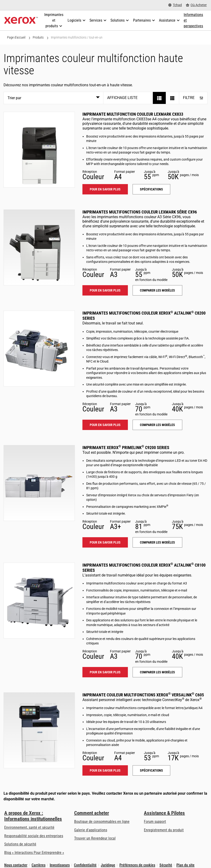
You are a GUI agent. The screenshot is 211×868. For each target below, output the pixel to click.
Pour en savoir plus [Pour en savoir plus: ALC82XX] (105, 425)
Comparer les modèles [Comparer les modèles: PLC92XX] (157, 542)
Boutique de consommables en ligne (102, 822)
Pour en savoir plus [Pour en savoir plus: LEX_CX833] (105, 189)
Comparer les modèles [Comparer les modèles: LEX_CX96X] (157, 290)
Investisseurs (60, 865)
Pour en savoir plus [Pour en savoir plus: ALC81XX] (105, 672)
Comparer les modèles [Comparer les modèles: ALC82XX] (157, 425)
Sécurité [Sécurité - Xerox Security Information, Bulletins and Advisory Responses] (166, 865)
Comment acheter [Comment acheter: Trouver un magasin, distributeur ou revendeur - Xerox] (92, 813)
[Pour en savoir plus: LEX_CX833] (39, 150)
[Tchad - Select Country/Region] (175, 5)
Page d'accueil (16, 37)
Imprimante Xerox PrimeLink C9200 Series (126, 448)
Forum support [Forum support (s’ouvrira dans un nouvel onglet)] (155, 822)
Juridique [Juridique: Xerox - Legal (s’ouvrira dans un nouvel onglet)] (108, 865)
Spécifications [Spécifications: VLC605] (151, 770)
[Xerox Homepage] (21, 20)
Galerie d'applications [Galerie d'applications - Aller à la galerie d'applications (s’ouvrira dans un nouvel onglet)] (91, 830)
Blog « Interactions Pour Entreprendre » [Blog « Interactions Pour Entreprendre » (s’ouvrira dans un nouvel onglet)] (34, 853)
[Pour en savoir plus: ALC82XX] (39, 349)
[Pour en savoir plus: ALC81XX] (39, 601)
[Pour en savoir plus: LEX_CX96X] (39, 247)
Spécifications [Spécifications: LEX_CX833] (151, 189)
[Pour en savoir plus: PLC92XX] (39, 483)
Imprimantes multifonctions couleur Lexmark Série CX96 (140, 212)
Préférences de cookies (137, 865)
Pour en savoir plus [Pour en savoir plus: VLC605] (105, 770)
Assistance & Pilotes (164, 813)
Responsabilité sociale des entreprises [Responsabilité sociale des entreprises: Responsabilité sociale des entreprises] (34, 836)
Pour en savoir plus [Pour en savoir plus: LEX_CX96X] (105, 290)
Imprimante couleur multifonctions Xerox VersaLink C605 (143, 695)
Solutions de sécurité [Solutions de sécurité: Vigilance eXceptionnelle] (20, 844)
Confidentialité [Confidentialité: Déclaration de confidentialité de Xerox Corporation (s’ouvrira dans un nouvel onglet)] (85, 865)
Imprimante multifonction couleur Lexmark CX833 (133, 114)
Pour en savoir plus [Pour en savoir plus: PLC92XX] (105, 542)
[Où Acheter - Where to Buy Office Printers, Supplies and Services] (196, 5)
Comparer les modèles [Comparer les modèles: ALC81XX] (157, 672)
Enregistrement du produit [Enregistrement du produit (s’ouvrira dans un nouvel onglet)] (164, 830)
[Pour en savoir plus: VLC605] (39, 730)
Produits (38, 37)
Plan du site (185, 865)
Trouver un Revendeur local (95, 838)
